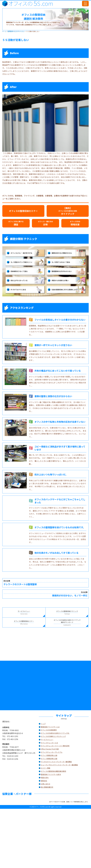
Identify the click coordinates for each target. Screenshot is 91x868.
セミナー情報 (46, 768)
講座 (16, 223)
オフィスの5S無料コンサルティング (53, 736)
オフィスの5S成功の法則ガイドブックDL (55, 733)
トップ (43, 724)
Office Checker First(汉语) (50, 749)
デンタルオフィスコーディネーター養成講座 (56, 762)
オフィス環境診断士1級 (49, 755)
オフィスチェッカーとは (49, 743)
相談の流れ (45, 778)
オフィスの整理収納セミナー (23, 211)
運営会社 (44, 781)
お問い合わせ (46, 784)
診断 (46, 223)
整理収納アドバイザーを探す (51, 774)
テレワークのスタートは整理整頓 (46, 583)
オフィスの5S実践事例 (49, 730)
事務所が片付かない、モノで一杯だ (46, 594)
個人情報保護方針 (47, 787)
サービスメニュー (47, 740)
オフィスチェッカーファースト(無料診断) (55, 746)
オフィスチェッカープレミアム (52, 752)
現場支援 (75, 223)
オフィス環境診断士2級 (49, 759)
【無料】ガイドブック (68, 211)
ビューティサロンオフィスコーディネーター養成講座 (59, 765)
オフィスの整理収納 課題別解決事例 (54, 771)
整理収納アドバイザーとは (50, 727)
